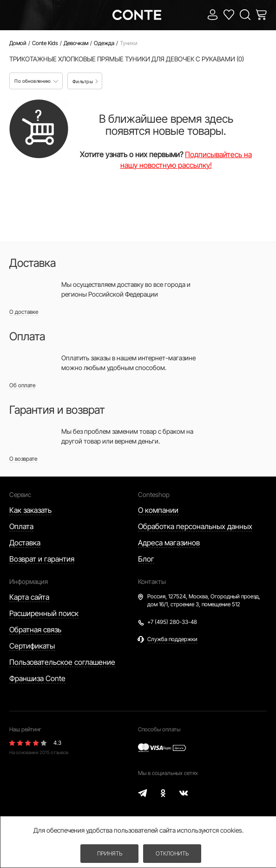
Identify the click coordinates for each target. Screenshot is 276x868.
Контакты (152, 581)
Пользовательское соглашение (62, 662)
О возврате (23, 459)
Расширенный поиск (44, 613)
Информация (29, 581)
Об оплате (22, 385)
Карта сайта (29, 597)
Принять (110, 853)
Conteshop (154, 494)
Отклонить (172, 853)
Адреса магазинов (169, 543)
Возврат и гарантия (42, 559)
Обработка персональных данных (195, 526)
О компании (158, 510)
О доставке (24, 312)
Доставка (25, 543)
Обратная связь (35, 629)
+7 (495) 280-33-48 (172, 622)
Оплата (21, 526)
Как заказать (30, 510)
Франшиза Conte (37, 678)
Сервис (20, 494)
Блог (146, 559)
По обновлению (36, 81)
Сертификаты (32, 646)
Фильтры (85, 81)
